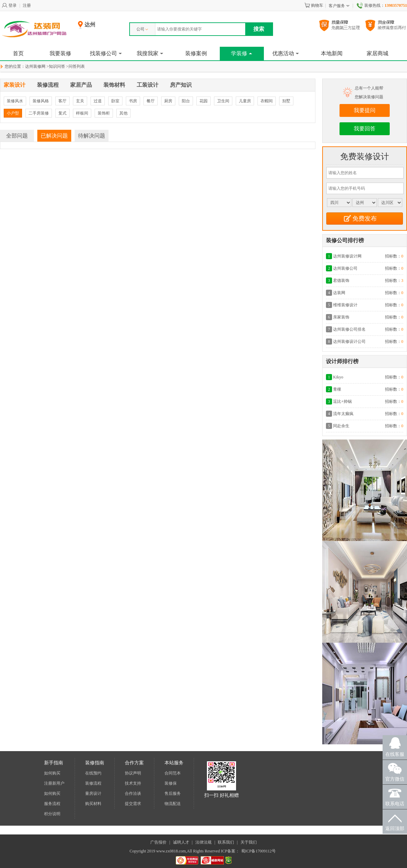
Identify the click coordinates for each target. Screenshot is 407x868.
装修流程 (48, 85)
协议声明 (133, 773)
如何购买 (52, 773)
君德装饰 (341, 281)
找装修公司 (106, 53)
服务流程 (52, 804)
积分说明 (52, 814)
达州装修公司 (345, 268)
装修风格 (41, 101)
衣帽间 (267, 101)
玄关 (80, 101)
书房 (133, 101)
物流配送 (173, 804)
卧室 (115, 101)
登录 (9, 5)
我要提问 (365, 110)
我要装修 (60, 53)
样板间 (82, 113)
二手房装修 (39, 113)
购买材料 (93, 804)
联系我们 (226, 842)
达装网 (339, 293)
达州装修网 (35, 66)
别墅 (286, 101)
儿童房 (245, 101)
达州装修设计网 (347, 256)
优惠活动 (286, 53)
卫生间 (223, 101)
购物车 (314, 5)
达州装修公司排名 (349, 329)
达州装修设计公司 (349, 342)
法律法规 (203, 842)
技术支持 (133, 783)
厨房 (168, 101)
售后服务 (173, 793)
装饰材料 (114, 85)
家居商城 (377, 53)
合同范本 (173, 773)
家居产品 (81, 85)
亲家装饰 (341, 317)
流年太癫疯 (343, 414)
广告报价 (158, 842)
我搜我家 (150, 53)
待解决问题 (92, 136)
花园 (203, 101)
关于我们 (249, 842)
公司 (142, 29)
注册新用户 (54, 783)
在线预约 (93, 773)
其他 (123, 113)
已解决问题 (54, 136)
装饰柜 (104, 113)
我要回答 (365, 129)
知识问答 (57, 66)
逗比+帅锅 (342, 401)
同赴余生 (341, 426)
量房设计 (93, 793)
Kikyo (338, 377)
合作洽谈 (133, 793)
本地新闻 (332, 53)
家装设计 (15, 85)
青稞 (337, 389)
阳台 (186, 101)
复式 (62, 113)
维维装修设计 (345, 305)
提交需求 (133, 804)
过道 (98, 101)
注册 (27, 5)
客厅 (62, 101)
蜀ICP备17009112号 (258, 851)
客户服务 (339, 6)
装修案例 (196, 53)
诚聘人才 (181, 842)
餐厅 (151, 101)
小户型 (13, 113)
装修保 (171, 783)
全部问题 (17, 136)
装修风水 (15, 101)
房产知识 (181, 85)
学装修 (241, 53)
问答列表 (77, 66)
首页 (18, 53)
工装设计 (148, 85)
